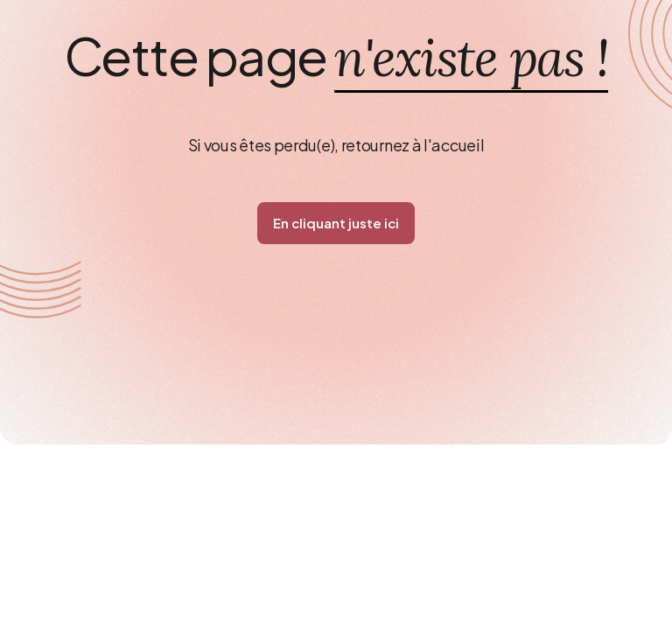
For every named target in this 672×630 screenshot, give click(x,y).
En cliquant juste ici (336, 223)
